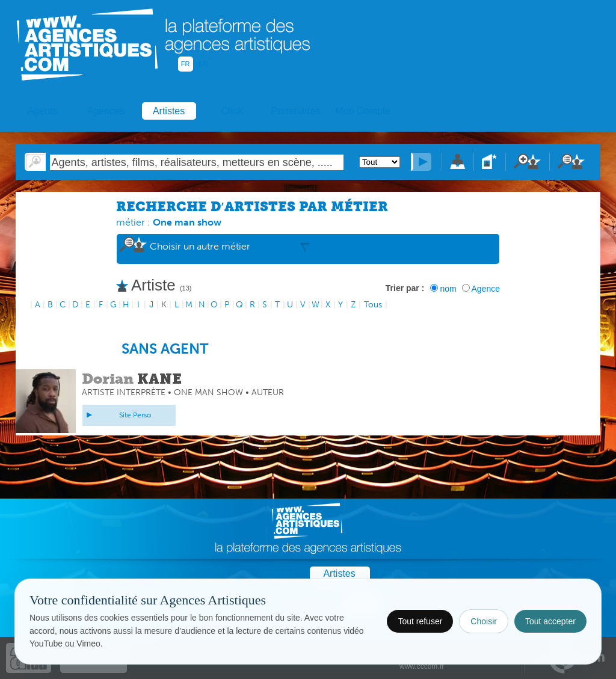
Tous (373, 305)
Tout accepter (550, 621)
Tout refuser (420, 621)
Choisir (484, 621)
